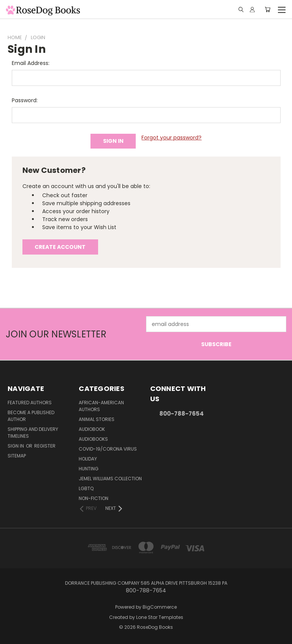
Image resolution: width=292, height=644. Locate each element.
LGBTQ (86, 488)
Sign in (16, 446)
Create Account (60, 247)
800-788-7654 (182, 414)
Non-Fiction (94, 498)
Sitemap (17, 456)
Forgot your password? (171, 138)
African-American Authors (101, 406)
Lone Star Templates (160, 617)
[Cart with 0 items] (267, 9)
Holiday (88, 459)
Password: (25, 100)
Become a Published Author (31, 416)
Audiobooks (93, 439)
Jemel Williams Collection (110, 479)
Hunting (89, 469)
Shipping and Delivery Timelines (33, 433)
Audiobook (92, 429)
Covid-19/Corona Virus (108, 449)
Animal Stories (97, 419)
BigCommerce (160, 607)
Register (45, 446)
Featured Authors (30, 403)
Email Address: (31, 63)
